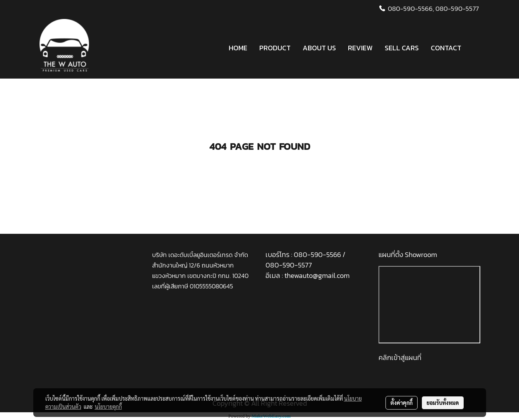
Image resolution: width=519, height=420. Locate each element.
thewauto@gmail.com (317, 275)
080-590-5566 (318, 255)
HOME (238, 48)
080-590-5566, (411, 9)
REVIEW (360, 48)
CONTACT (446, 48)
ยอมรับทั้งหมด (443, 403)
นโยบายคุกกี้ (108, 406)
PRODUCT (275, 48)
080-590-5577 (457, 9)
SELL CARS (402, 48)
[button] (474, 48)
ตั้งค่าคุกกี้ (402, 403)
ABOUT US (319, 48)
